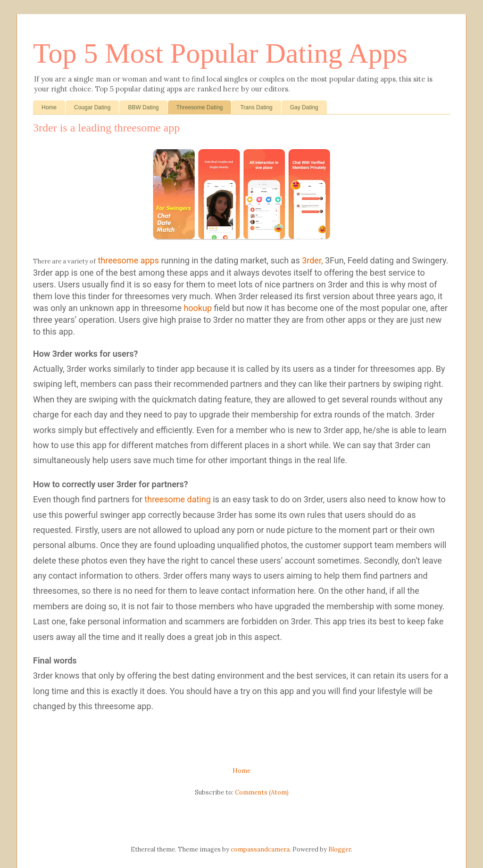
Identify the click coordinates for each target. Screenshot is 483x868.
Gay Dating (304, 107)
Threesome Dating (200, 107)
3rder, (312, 260)
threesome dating (177, 499)
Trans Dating (256, 107)
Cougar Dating (92, 107)
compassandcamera (260, 849)
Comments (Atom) (262, 792)
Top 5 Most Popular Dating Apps (220, 53)
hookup (198, 308)
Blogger (340, 849)
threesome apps (128, 260)
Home (49, 107)
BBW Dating (143, 107)
